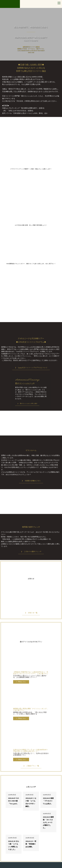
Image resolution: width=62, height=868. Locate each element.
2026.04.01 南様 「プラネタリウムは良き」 (48, 801)
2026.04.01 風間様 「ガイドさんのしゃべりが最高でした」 (48, 822)
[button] (31, 368)
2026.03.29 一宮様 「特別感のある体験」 (31, 844)
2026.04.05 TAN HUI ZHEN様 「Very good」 (14, 801)
